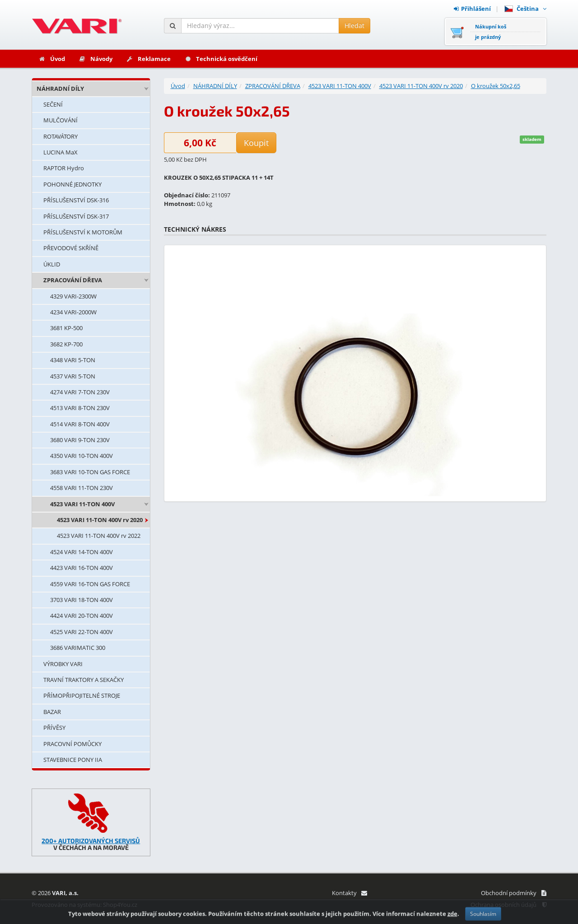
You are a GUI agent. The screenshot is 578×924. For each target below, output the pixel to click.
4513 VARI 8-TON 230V (80, 408)
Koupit (256, 143)
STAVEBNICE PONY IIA (73, 760)
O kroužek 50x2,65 (496, 86)
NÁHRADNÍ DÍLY (60, 89)
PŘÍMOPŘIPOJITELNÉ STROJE (82, 695)
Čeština (525, 9)
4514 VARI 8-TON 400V (80, 424)
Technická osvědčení (221, 59)
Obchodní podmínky (514, 893)
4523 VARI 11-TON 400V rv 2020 (100, 520)
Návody (96, 59)
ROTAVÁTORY (61, 136)
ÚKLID (52, 264)
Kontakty (349, 893)
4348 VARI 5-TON (73, 360)
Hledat (354, 26)
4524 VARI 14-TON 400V (82, 552)
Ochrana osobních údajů (508, 905)
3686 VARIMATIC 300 (78, 648)
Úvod (52, 59)
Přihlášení (472, 9)
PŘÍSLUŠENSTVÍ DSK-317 (76, 216)
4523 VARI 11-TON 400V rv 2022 (99, 536)
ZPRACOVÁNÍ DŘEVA (73, 280)
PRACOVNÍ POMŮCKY (72, 744)
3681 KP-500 (66, 328)
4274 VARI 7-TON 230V (80, 392)
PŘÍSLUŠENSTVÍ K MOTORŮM (83, 232)
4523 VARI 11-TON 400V (82, 504)
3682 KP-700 (66, 344)
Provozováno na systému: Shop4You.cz (84, 905)
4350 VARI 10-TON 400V (82, 456)
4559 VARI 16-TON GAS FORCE (90, 584)
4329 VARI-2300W (73, 296)
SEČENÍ (53, 104)
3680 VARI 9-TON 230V (80, 440)
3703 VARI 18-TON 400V (82, 600)
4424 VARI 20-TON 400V (82, 616)
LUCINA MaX (61, 152)
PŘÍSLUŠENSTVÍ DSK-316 (76, 200)
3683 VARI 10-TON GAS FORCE (90, 472)
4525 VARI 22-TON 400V (82, 632)
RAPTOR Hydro (64, 168)
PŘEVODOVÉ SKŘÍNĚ (71, 248)
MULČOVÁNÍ (61, 120)
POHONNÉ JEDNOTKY (72, 184)
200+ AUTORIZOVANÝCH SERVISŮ (91, 841)
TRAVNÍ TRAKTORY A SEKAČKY (84, 680)
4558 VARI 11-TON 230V (82, 488)
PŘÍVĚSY (54, 728)
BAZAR (52, 712)
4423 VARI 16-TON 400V (82, 568)
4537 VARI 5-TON (73, 376)
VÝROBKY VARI (63, 664)
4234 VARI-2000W (73, 312)
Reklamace (148, 59)
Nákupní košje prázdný (491, 32)
